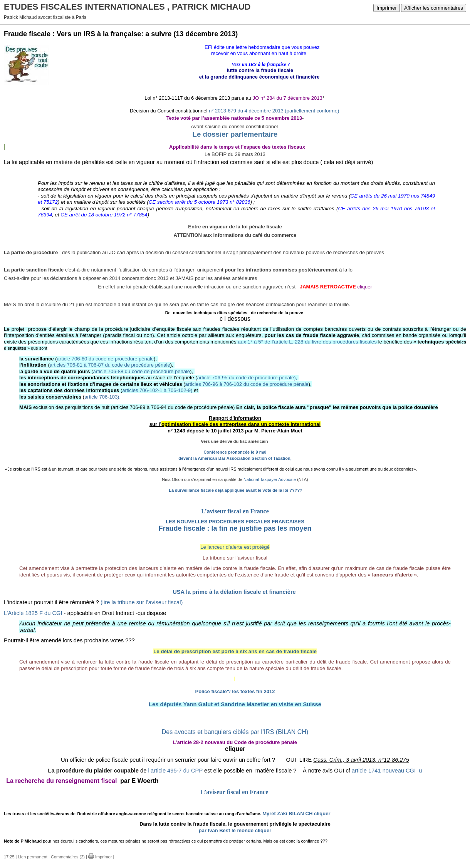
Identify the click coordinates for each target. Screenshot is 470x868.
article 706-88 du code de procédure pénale (141, 371)
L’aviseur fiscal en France (235, 511)
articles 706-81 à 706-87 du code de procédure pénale (110, 365)
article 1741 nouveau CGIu (387, 771)
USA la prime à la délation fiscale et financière (234, 592)
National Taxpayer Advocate (270, 479)
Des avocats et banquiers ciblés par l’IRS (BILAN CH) (235, 732)
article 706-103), (102, 397)
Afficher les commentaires (434, 8)
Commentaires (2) (68, 857)
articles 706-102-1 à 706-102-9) (157, 390)
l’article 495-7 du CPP (175, 771)
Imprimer (387, 8)
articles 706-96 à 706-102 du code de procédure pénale (247, 384)
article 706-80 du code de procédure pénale (106, 359)
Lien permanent (33, 857)
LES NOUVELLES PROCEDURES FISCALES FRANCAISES (235, 522)
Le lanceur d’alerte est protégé (235, 547)
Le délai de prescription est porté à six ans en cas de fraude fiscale (235, 651)
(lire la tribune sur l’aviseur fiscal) (142, 602)
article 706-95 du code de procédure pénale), (247, 378)
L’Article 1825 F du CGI (33, 613)
